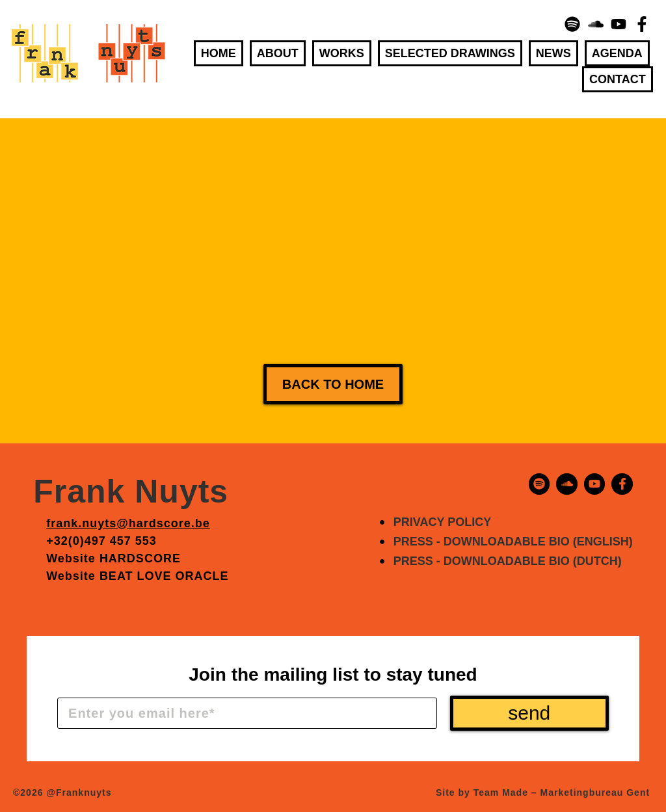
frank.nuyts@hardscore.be (128, 523)
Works (342, 53)
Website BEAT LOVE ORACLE (137, 576)
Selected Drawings (450, 53)
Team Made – (505, 792)
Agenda (617, 53)
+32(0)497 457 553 (101, 541)
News (553, 53)
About (278, 53)
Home (219, 53)
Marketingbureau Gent (595, 792)
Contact (618, 79)
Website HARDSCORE (113, 558)
